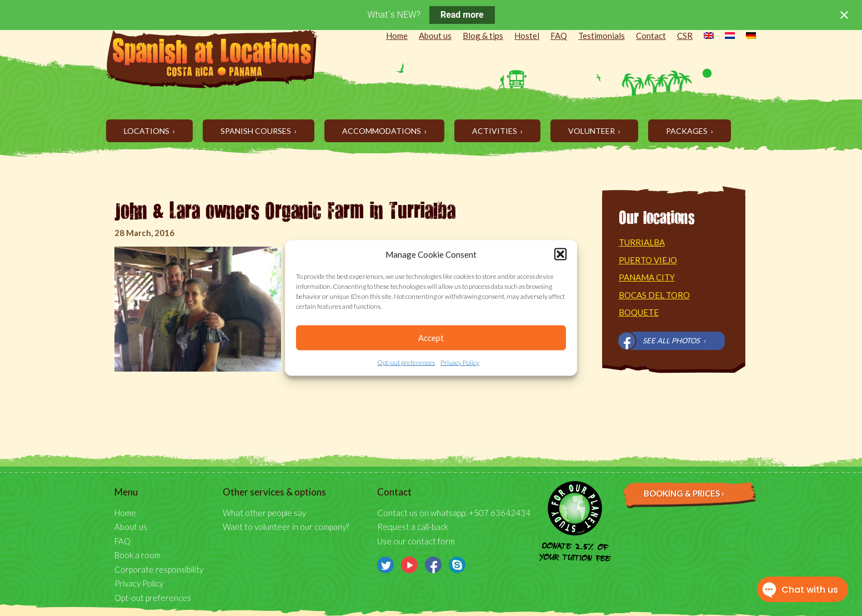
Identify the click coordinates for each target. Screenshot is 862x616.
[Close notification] (844, 15)
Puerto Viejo (648, 260)
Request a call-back (413, 527)
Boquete (639, 312)
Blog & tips (483, 36)
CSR (685, 36)
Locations (147, 131)
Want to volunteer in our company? (286, 527)
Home (397, 36)
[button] (560, 254)
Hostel (527, 36)
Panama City (647, 277)
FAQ (559, 36)
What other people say (264, 513)
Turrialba (642, 242)
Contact (651, 36)
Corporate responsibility (159, 569)
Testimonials (602, 36)
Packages (688, 131)
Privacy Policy (460, 362)
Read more (462, 15)
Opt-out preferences (406, 362)
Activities (495, 131)
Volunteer (592, 131)
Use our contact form (416, 541)
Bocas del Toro (654, 295)
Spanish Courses (257, 131)
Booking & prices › (684, 493)
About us (435, 36)
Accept (431, 338)
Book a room (137, 555)
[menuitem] (703, 37)
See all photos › (674, 340)
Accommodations (382, 131)
